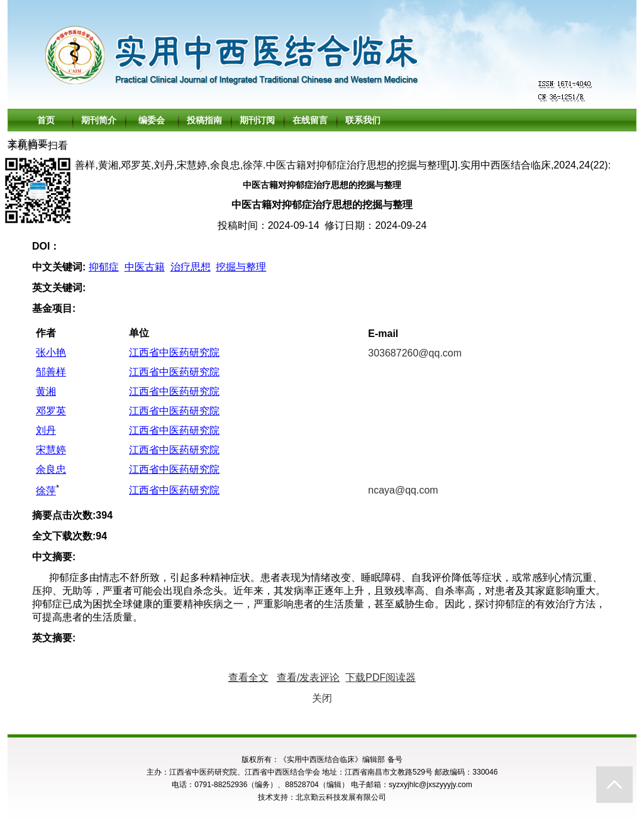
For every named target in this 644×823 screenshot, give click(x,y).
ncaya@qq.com (403, 490)
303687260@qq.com (415, 353)
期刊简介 (99, 120)
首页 (46, 120)
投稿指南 (204, 120)
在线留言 (310, 120)
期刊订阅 (257, 120)
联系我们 (363, 120)
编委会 (152, 120)
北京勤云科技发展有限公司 (341, 797)
